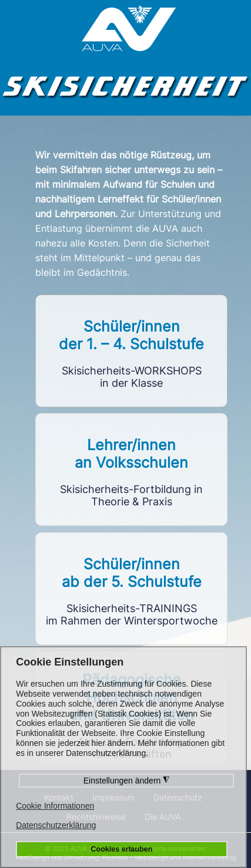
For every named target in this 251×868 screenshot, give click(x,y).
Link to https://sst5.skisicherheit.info (131, 589)
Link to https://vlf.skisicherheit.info (131, 470)
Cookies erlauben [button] (121, 849)
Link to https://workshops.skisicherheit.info (131, 351)
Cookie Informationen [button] (55, 806)
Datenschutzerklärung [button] (56, 825)
